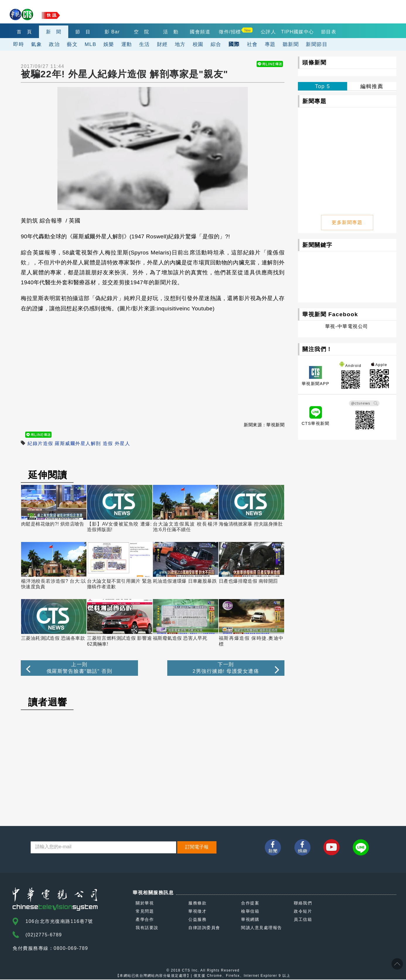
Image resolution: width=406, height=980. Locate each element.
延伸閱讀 (48, 475)
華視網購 (250, 920)
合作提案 (250, 904)
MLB (91, 44)
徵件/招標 (230, 32)
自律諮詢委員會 (204, 928)
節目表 (329, 32)
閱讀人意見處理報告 (262, 928)
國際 (234, 44)
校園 (198, 44)
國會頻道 (200, 32)
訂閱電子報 (197, 848)
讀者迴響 (48, 703)
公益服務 (197, 920)
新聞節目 (317, 44)
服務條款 (197, 904)
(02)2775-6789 (44, 935)
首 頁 (24, 32)
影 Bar (112, 32)
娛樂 (109, 44)
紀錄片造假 (40, 443)
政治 (54, 44)
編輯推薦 (372, 86)
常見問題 (145, 912)
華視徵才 (197, 912)
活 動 (171, 32)
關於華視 (145, 904)
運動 (127, 44)
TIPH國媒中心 (298, 32)
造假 (108, 443)
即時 (19, 44)
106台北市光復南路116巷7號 (59, 922)
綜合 (216, 44)
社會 (252, 44)
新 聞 (54, 32)
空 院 (142, 32)
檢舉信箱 (250, 912)
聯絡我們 (303, 904)
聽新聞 (291, 44)
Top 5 (323, 86)
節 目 (83, 32)
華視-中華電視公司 (347, 326)
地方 (180, 44)
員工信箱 (303, 920)
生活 (145, 44)
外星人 (123, 443)
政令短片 (303, 912)
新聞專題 (314, 101)
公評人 (268, 32)
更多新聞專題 (347, 222)
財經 (162, 44)
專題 (270, 44)
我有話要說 (147, 928)
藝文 (72, 44)
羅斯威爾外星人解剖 (78, 443)
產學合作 (145, 920)
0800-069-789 (71, 949)
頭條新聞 (314, 63)
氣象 (36, 44)
